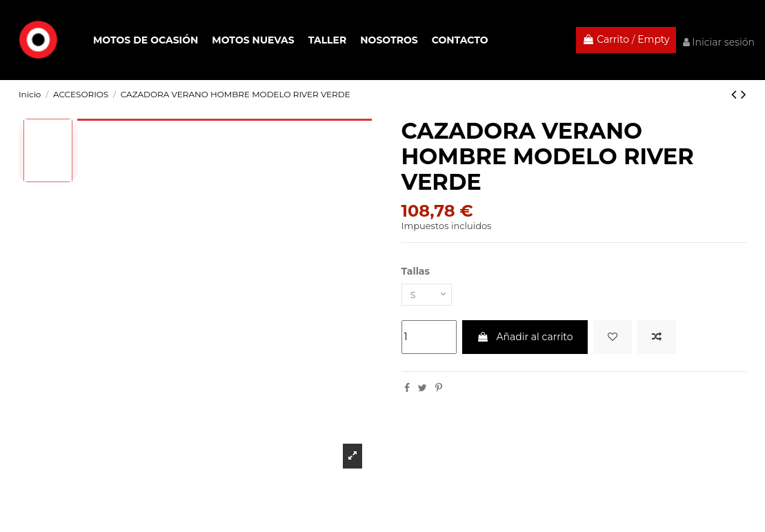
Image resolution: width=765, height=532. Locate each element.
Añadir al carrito (525, 339)
